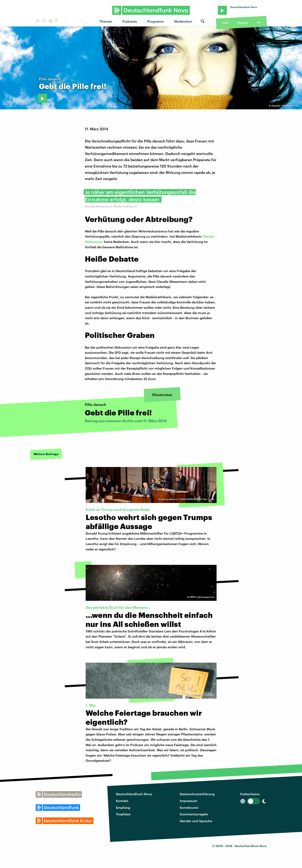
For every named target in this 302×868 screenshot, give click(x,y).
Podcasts (130, 21)
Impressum (189, 801)
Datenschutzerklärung (197, 794)
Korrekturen (189, 807)
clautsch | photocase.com (285, 106)
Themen (106, 21)
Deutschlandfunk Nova (134, 794)
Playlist (243, 23)
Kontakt (122, 801)
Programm (156, 21)
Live (225, 23)
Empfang (123, 807)
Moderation (183, 21)
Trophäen (123, 814)
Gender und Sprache (196, 821)
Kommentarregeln (194, 814)
